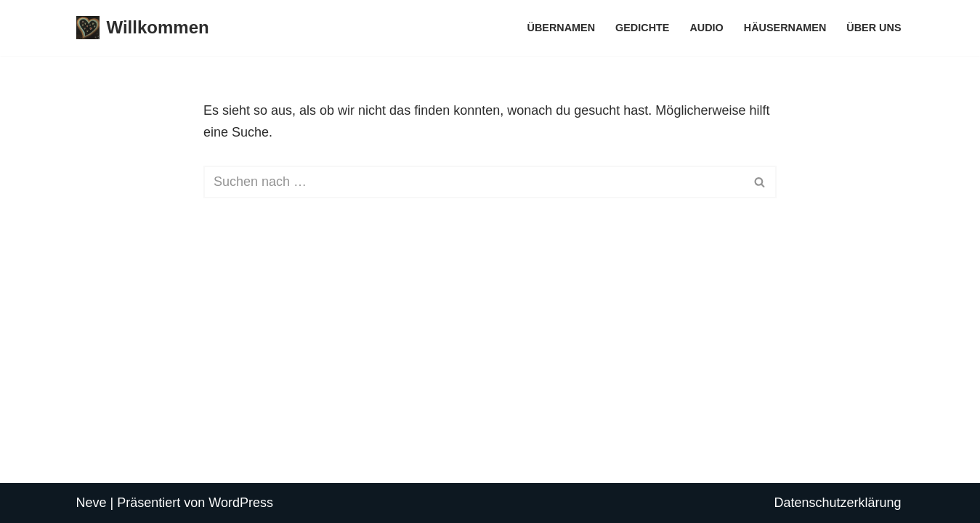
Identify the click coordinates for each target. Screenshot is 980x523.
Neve (92, 503)
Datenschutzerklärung (837, 503)
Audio (706, 28)
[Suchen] (474, 182)
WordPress (241, 503)
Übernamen (562, 28)
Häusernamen (785, 28)
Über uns (874, 28)
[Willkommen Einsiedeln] (143, 28)
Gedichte (642, 28)
